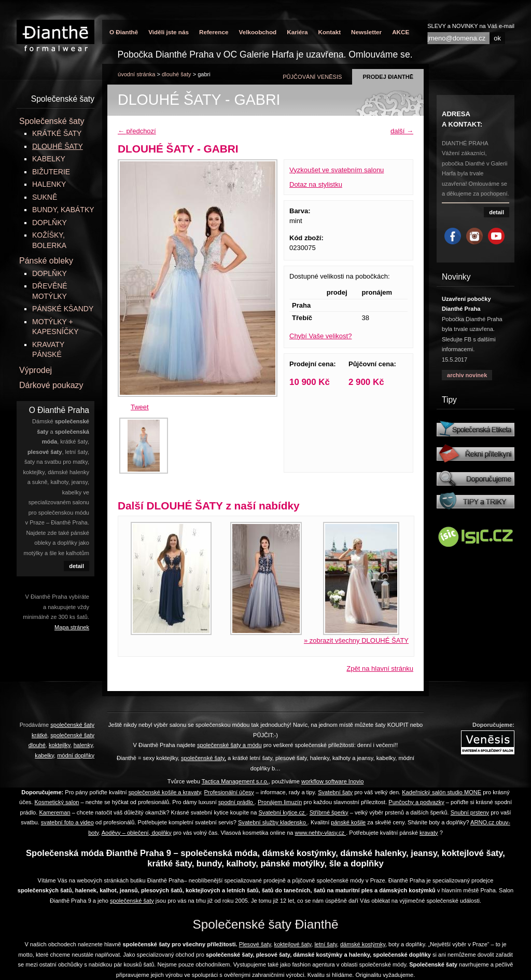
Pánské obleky (46, 261)
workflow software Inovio (332, 781)
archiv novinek (467, 375)
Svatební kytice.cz (282, 812)
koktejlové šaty (293, 944)
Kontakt (330, 32)
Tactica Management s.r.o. (235, 781)
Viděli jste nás (169, 32)
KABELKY (49, 159)
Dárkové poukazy (51, 385)
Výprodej (36, 370)
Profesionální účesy (229, 792)
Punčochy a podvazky (416, 802)
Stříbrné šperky (329, 812)
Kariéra (297, 32)
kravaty (429, 833)
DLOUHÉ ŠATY (177, 74)
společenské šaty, (204, 758)
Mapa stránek (72, 627)
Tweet (140, 407)
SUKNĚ (45, 197)
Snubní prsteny (470, 812)
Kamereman (54, 812)
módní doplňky (76, 755)
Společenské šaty (52, 121)
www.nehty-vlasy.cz (321, 833)
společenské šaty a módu (229, 745)
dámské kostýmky (363, 944)
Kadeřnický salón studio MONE (442, 792)
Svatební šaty (335, 792)
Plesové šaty (255, 944)
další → (402, 131)
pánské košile (348, 822)
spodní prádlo (236, 802)
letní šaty (325, 944)
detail (76, 566)
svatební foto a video (67, 822)
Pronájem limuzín (280, 802)
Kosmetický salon (57, 802)
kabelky (44, 755)
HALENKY (49, 184)
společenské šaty (132, 901)
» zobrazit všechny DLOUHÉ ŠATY (356, 640)
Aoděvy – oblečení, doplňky (137, 833)
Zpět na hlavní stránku (380, 668)
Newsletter (366, 32)
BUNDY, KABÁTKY (63, 210)
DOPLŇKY (50, 223)
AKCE (401, 32)
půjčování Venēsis (312, 77)
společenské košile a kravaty (165, 792)
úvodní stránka (136, 74)
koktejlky (60, 745)
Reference (214, 32)
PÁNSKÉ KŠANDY (63, 309)
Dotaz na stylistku (316, 184)
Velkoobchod (257, 32)
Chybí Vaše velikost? (320, 336)
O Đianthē (124, 32)
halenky (83, 745)
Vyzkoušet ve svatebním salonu (337, 170)
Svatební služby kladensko (273, 822)
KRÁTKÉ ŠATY (57, 133)
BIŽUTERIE (51, 172)
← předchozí (137, 131)
